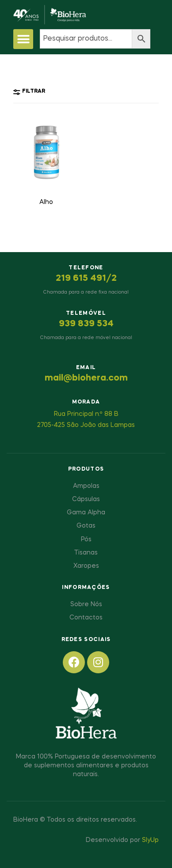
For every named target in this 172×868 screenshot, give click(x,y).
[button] (23, 39)
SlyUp (150, 840)
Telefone (86, 268)
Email (86, 368)
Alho (46, 202)
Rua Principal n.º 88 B (86, 414)
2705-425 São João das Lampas (86, 425)
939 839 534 (86, 324)
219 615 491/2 (86, 279)
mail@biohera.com (86, 378)
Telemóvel (86, 313)
